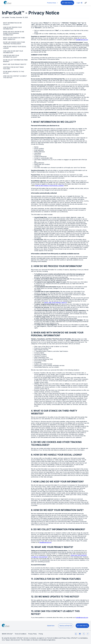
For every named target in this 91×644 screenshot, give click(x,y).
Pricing (41, 634)
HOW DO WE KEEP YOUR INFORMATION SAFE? (11, 56)
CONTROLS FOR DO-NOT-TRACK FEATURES (13, 68)
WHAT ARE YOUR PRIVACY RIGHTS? (15, 64)
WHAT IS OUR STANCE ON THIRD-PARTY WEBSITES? (14, 39)
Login (79, 3)
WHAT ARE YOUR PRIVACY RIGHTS (55, 303)
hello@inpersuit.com (82, 40)
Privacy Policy (32, 634)
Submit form (51, 626)
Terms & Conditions (21, 634)
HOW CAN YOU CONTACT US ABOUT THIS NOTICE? (15, 77)
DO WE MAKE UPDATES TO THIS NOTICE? (14, 72)
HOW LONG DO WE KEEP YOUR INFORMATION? (13, 52)
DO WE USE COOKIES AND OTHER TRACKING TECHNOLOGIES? (14, 43)
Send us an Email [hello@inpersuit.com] (66, 626)
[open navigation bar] (86, 3)
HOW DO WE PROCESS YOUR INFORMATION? (12, 28)
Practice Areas (53, 3)
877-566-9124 (67, 3)
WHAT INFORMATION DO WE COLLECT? (12, 24)
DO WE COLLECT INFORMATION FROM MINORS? (15, 61)
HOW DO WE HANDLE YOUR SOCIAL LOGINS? (15, 47)
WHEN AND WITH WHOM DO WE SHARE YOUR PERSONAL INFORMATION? (14, 33)
